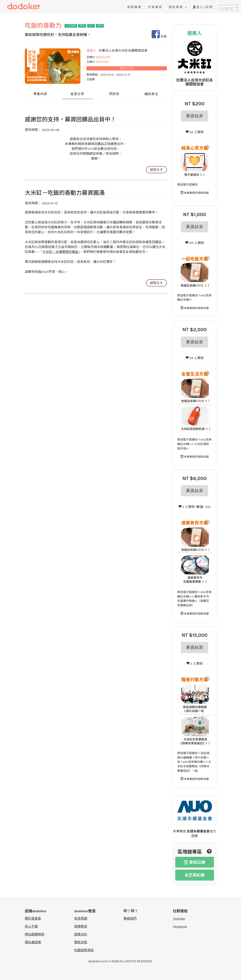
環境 (82, 26)
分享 (159, 36)
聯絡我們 (130, 918)
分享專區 (155, 7)
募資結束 (195, 116)
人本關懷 (71, 26)
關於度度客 (33, 918)
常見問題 (81, 918)
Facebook (180, 926)
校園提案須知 (84, 950)
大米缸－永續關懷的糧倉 (60, 252)
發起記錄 (195, 862)
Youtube (179, 918)
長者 (100, 26)
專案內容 (40, 94)
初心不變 (31, 926)
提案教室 (81, 926)
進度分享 (77, 94)
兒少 (91, 26)
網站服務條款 (35, 934)
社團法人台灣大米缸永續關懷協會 (195, 82)
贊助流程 (81, 942)
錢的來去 (151, 94)
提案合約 (81, 934)
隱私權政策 (33, 942)
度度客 (32, 7)
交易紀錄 (195, 875)
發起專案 (178, 7)
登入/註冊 (203, 7)
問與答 (114, 94)
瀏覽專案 (134, 7)
